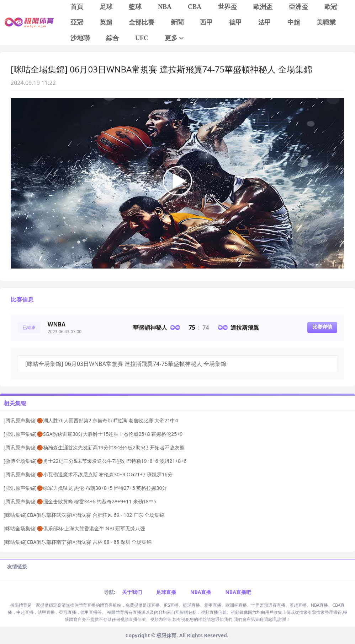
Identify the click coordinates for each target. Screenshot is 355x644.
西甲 (206, 22)
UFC (142, 38)
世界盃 (227, 7)
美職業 (326, 22)
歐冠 (331, 7)
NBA (165, 7)
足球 (106, 7)
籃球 (135, 7)
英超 (106, 22)
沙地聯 (80, 38)
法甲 (265, 22)
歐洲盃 (263, 7)
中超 (294, 22)
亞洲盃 (298, 7)
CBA (195, 7)
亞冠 (77, 22)
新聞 (177, 22)
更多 (175, 38)
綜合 (112, 38)
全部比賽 (142, 22)
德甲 (235, 22)
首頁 (77, 7)
